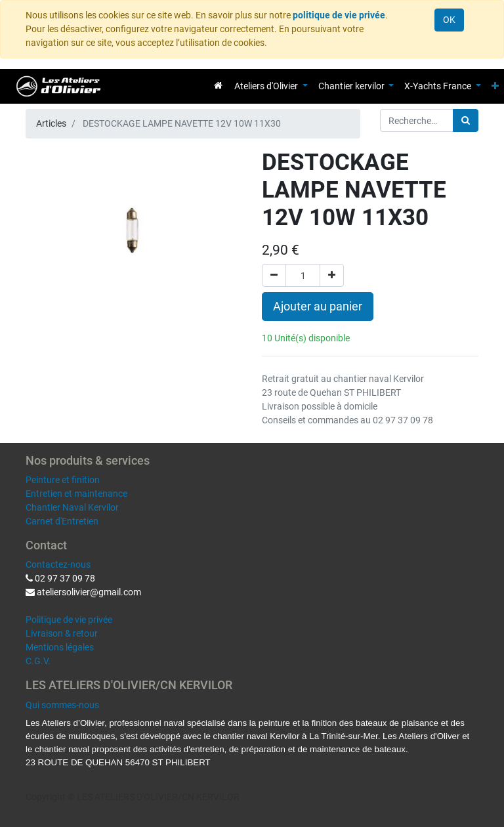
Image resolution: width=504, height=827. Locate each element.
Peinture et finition (63, 480)
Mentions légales (60, 647)
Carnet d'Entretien (62, 521)
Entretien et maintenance (76, 494)
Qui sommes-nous (62, 705)
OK (449, 20)
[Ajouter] (332, 275)
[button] (495, 86)
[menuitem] (218, 85)
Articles (51, 123)
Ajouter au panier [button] (318, 307)
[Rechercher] (466, 120)
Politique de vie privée (69, 620)
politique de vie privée (339, 15)
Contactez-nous (58, 564)
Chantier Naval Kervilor (72, 507)
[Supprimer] (274, 275)
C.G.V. (38, 661)
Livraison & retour (62, 633)
